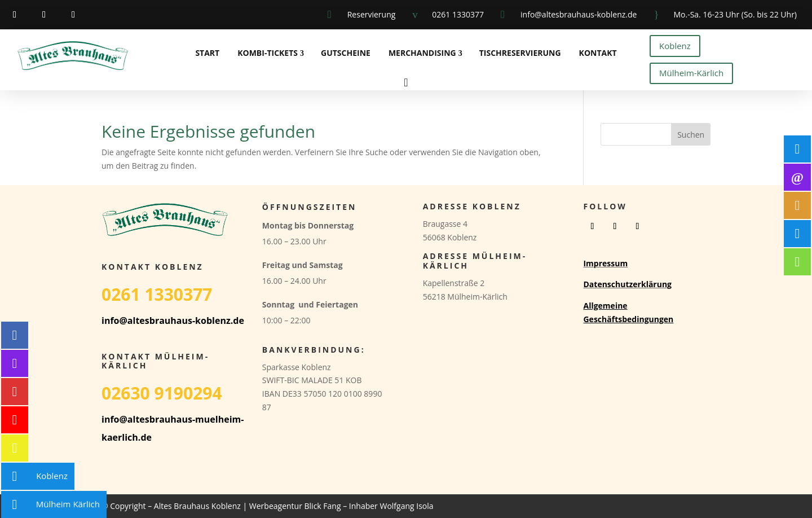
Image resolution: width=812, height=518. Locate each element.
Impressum (605, 263)
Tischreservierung (520, 53)
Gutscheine (346, 53)
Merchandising (422, 53)
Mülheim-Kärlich (691, 73)
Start (207, 53)
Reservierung (372, 14)
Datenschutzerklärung (627, 284)
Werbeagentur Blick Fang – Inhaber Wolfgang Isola (341, 506)
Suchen (691, 135)
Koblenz (675, 46)
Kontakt (598, 53)
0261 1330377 (458, 14)
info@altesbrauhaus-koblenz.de (579, 14)
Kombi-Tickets (268, 53)
